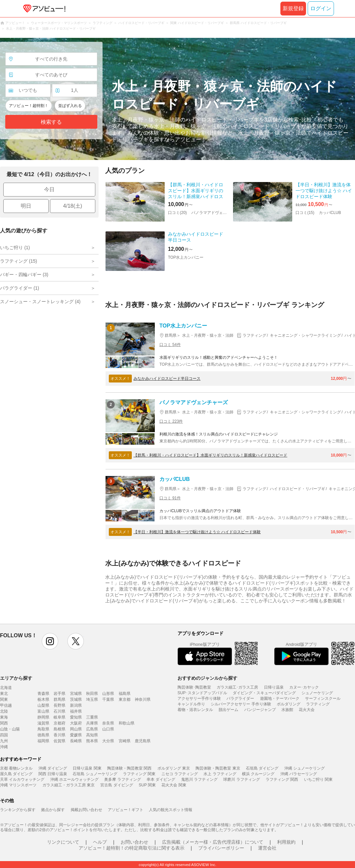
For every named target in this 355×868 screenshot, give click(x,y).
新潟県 (76, 705)
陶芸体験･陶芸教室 (194, 687)
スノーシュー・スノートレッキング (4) (40, 302)
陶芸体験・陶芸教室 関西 (129, 768)
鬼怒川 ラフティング (199, 779)
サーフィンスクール (323, 698)
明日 (26, 206)
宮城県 (76, 694)
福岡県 (43, 741)
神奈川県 (143, 699)
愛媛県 (76, 735)
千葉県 (108, 699)
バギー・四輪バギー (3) (24, 275)
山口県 (108, 729)
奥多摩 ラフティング (122, 779)
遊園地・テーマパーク (280, 698)
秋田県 (92, 694)
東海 (4, 717)
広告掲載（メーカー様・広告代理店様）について (213, 842)
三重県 (92, 717)
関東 (4, 699)
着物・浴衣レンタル (195, 710)
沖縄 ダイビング (53, 768)
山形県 (108, 694)
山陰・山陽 (10, 729)
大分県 (108, 741)
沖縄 (4, 747)
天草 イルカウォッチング (22, 779)
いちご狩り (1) (15, 248)
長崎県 (76, 741)
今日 (49, 189)
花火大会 (307, 710)
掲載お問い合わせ (86, 810)
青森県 (43, 694)
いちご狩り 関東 (318, 779)
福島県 (125, 694)
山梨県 (43, 705)
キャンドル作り (191, 704)
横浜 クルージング (258, 774)
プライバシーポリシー (221, 848)
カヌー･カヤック (304, 687)
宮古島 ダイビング (117, 785)
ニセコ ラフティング (180, 774)
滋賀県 (43, 723)
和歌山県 (127, 723)
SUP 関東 (147, 785)
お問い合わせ (134, 842)
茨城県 (76, 699)
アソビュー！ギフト (126, 810)
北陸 (4, 711)
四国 (4, 735)
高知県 (92, 735)
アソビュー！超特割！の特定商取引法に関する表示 (131, 848)
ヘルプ (100, 842)
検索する (51, 122)
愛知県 (76, 717)
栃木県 (43, 699)
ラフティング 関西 (282, 779)
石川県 (59, 711)
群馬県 (59, 699)
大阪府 (76, 723)
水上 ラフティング (220, 774)
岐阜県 (59, 717)
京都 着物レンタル (16, 768)
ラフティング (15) (19, 261)
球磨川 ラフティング (241, 779)
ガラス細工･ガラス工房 (237, 687)
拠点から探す (53, 810)
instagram (50, 641)
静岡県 (43, 717)
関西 (4, 723)
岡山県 (76, 729)
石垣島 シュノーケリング (95, 774)
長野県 (59, 705)
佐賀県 (59, 741)
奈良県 (108, 723)
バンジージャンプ (260, 710)
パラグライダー (240, 698)
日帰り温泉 (274, 687)
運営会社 (267, 848)
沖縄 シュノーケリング (305, 768)
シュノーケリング (317, 693)
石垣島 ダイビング (262, 768)
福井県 (76, 711)
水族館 (287, 710)
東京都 (125, 699)
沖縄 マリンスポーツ (18, 785)
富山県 (43, 711)
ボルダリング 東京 (174, 768)
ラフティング (318, 704)
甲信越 (6, 705)
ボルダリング (289, 704)
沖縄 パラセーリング (299, 774)
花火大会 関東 (174, 785)
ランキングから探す (18, 810)
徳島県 (43, 735)
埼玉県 (92, 699)
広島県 (92, 729)
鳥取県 (43, 729)
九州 (4, 741)
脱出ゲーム (228, 710)
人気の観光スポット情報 (171, 810)
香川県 (59, 735)
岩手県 (59, 694)
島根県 (59, 729)
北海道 (6, 688)
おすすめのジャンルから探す (207, 678)
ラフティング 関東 (139, 774)
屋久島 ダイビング (16, 774)
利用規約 (286, 842)
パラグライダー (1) (20, 288)
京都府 (59, 723)
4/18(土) (73, 206)
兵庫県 (92, 723)
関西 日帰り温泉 (53, 774)
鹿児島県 (143, 741)
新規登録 (293, 8)
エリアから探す (16, 678)
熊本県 (92, 741)
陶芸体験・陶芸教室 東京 (218, 768)
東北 (4, 694)
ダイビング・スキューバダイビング (264, 693)
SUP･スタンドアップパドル (202, 693)
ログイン (321, 8)
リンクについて (63, 842)
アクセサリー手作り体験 (199, 698)
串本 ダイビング (161, 779)
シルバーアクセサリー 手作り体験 (241, 704)
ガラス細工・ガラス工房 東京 (69, 785)
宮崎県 (125, 741)
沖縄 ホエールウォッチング (74, 779)
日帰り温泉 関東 (87, 768)
